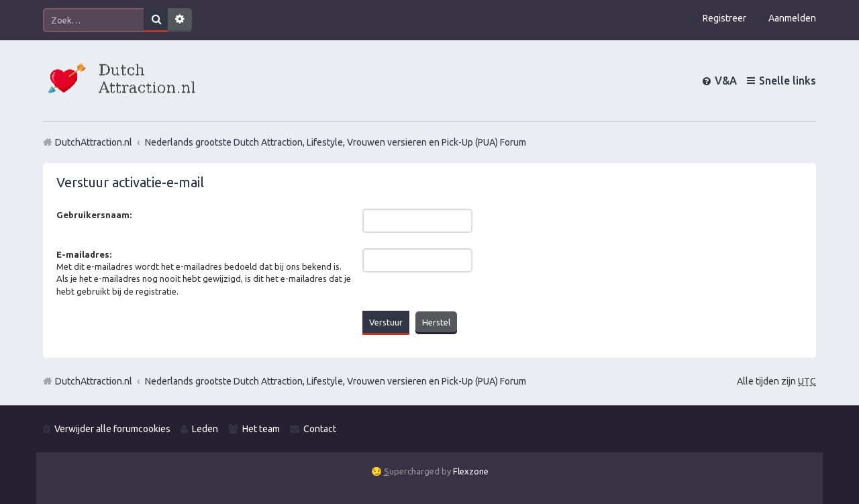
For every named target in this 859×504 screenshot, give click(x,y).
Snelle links (788, 81)
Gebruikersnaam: (94, 215)
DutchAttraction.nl (94, 381)
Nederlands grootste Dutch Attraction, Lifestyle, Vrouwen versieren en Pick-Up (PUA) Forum (336, 381)
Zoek (156, 20)
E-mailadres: (84, 254)
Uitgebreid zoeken (180, 20)
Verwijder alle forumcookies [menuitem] (112, 429)
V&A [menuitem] (726, 81)
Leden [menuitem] (205, 429)
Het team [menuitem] (261, 429)
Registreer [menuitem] (724, 18)
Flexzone (471, 471)
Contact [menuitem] (320, 429)
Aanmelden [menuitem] (792, 18)
